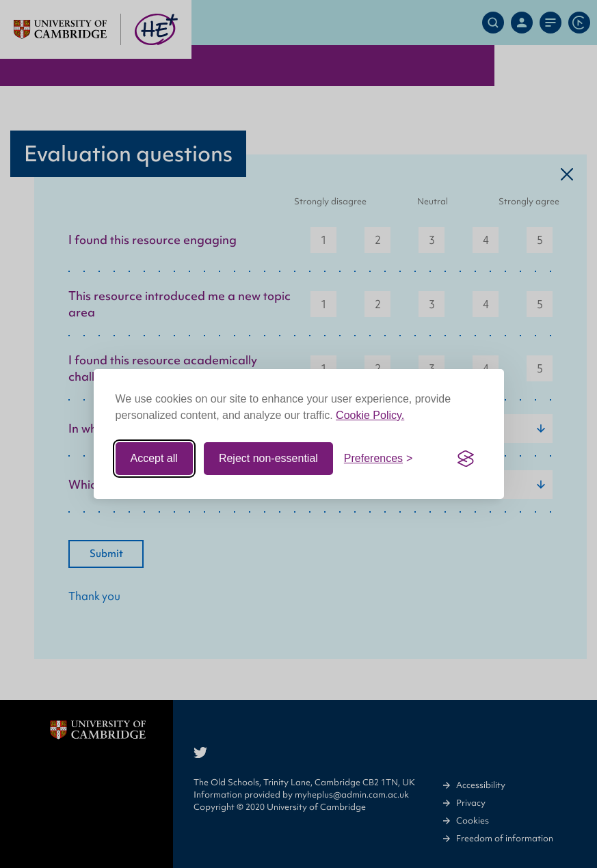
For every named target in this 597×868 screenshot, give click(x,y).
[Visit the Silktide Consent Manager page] (466, 459)
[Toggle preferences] (379, 459)
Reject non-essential (268, 458)
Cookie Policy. (370, 415)
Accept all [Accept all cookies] (154, 458)
